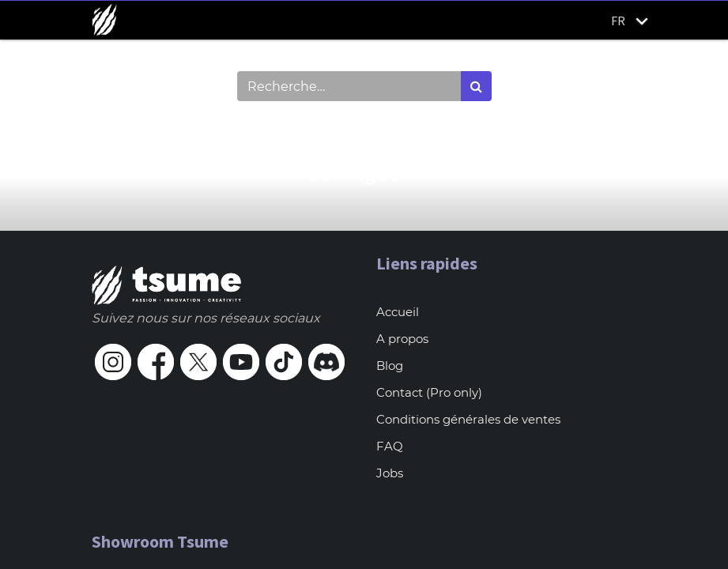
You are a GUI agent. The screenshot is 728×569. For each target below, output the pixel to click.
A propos (402, 339)
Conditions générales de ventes (468, 419)
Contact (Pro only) (429, 392)
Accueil (398, 312)
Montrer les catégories (175, 128)
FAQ (390, 446)
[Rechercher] (476, 86)
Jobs (390, 473)
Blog (390, 366)
